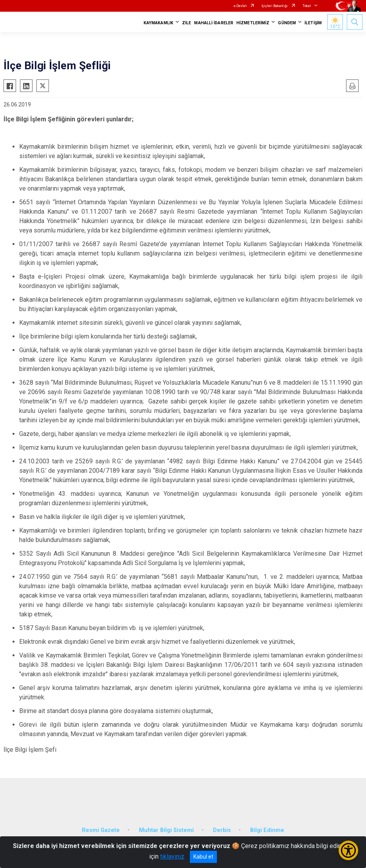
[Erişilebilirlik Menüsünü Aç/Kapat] (348, 850)
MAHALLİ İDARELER (214, 23)
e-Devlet (240, 6)
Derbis (222, 830)
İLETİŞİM (313, 23)
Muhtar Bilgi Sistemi (166, 830)
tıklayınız (172, 856)
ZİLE (187, 23)
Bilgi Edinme (267, 830)
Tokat (307, 6)
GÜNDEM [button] (287, 23)
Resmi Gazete (101, 830)
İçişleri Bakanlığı (275, 6)
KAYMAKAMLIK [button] (159, 23)
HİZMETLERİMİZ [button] (253, 23)
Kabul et (203, 857)
